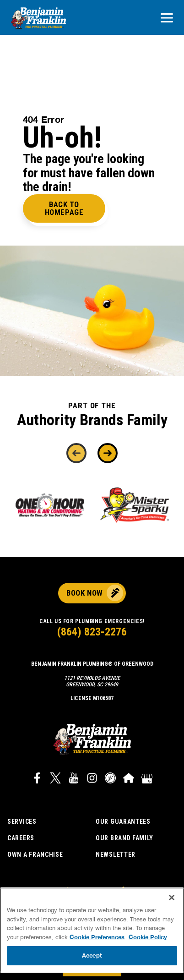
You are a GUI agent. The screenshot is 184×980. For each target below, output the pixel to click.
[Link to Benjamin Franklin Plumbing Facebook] (37, 779)
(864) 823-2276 (92, 632)
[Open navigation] (167, 19)
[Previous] (76, 453)
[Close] (172, 898)
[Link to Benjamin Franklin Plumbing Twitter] (55, 779)
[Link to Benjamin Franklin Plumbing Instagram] (92, 779)
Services (22, 821)
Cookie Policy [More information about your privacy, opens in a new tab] (148, 937)
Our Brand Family (124, 838)
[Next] (108, 453)
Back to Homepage (64, 208)
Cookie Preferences (97, 937)
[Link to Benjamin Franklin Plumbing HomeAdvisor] (129, 779)
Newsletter (116, 854)
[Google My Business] (147, 779)
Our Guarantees (123, 821)
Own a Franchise (35, 854)
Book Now (84, 593)
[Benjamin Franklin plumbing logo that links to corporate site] (38, 19)
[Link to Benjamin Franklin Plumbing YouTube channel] (74, 779)
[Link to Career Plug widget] (110, 779)
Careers (21, 838)
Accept (92, 955)
